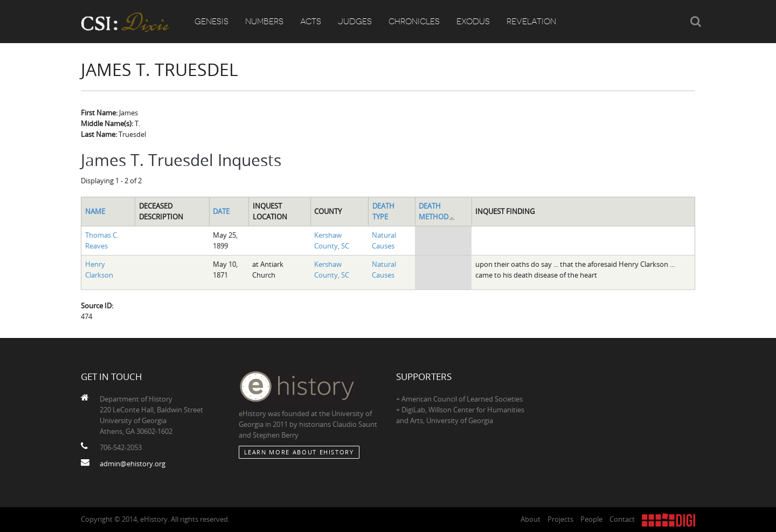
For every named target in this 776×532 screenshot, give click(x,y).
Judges (355, 22)
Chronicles (414, 22)
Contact (622, 519)
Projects (560, 519)
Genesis (212, 22)
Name (95, 211)
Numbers (264, 22)
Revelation (531, 22)
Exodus (473, 22)
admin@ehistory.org (133, 464)
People (591, 519)
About (531, 519)
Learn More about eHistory (299, 452)
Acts (311, 22)
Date (221, 211)
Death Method (437, 211)
